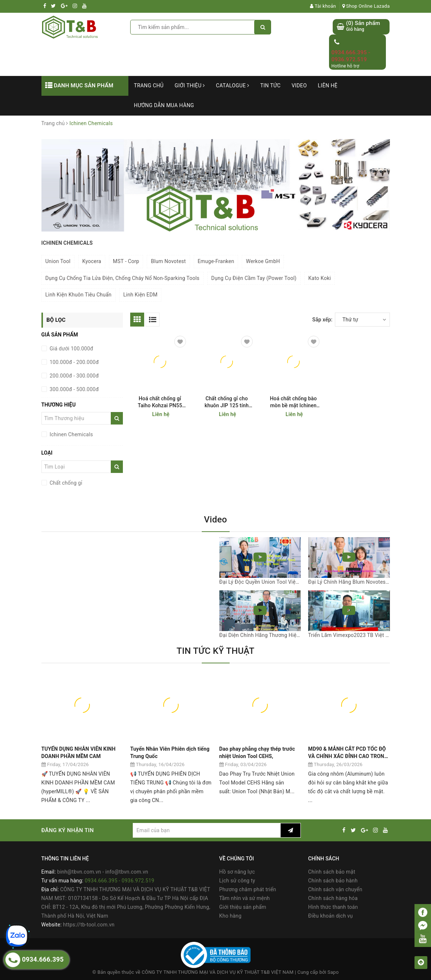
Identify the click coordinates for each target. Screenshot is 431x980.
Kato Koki (320, 278)
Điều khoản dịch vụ (330, 916)
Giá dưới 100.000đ (71, 349)
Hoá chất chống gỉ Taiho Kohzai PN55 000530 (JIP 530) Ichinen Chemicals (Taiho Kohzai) (160, 402)
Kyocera (92, 261)
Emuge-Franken (216, 261)
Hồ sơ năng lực (237, 872)
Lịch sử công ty (237, 881)
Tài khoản (323, 6)
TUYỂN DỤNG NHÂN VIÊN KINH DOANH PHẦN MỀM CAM (78, 753)
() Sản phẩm (363, 26)
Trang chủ (149, 85)
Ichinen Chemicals (71, 434)
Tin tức (270, 85)
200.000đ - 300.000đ (74, 376)
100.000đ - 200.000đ (74, 362)
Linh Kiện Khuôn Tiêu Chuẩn (79, 295)
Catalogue (233, 85)
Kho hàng (231, 916)
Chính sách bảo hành (333, 881)
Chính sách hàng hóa (333, 898)
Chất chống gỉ (65, 483)
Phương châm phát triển (248, 889)
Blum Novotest (168, 261)
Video (299, 85)
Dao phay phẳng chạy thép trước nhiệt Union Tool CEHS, (257, 753)
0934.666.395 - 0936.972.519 (351, 56)
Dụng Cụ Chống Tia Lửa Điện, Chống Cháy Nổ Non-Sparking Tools (123, 278)
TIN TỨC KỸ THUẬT (215, 651)
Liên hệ (328, 85)
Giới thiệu (190, 85)
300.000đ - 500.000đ (74, 389)
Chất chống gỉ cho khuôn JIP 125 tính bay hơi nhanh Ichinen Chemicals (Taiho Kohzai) (227, 402)
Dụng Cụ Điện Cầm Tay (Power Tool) (254, 278)
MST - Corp (126, 261)
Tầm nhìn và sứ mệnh (245, 898)
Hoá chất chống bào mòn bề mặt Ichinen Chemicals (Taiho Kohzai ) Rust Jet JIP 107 (293, 402)
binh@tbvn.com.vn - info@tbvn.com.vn (103, 872)
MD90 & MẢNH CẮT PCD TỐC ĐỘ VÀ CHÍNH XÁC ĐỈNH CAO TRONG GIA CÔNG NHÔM (348, 753)
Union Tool (58, 261)
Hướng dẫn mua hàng (164, 105)
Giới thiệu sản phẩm (243, 907)
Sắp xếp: (322, 320)
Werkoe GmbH (263, 261)
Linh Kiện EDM (140, 295)
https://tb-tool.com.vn (89, 925)
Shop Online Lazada (366, 6)
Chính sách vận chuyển (335, 889)
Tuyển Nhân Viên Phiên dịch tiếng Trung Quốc (170, 753)
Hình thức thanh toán (333, 907)
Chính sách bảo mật (332, 872)
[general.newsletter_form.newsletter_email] (207, 830)
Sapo (333, 972)
